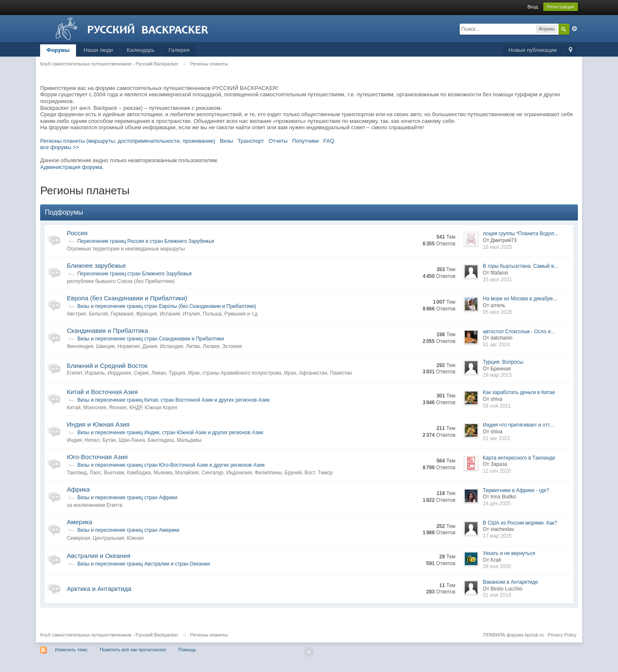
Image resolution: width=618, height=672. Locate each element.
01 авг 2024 (496, 345)
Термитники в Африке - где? (516, 490)
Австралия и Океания (99, 556)
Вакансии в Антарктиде (511, 582)
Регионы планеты (209, 635)
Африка (78, 489)
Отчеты (278, 141)
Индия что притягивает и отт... (518, 425)
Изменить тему (71, 650)
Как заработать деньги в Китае (519, 392)
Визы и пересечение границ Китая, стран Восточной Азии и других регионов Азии (173, 400)
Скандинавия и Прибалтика (107, 331)
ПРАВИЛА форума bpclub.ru (514, 635)
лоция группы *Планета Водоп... (521, 234)
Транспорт (251, 141)
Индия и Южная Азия (98, 424)
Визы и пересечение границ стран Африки (127, 498)
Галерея (179, 50)
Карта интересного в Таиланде (519, 458)
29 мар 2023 (497, 375)
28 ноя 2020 (497, 566)
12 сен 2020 (497, 471)
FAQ (329, 141)
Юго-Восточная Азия (97, 457)
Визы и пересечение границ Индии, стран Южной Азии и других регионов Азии (170, 433)
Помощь (187, 650)
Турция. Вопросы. (504, 362)
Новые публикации (533, 50)
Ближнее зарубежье (96, 265)
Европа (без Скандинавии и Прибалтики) (127, 298)
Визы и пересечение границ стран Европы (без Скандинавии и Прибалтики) (167, 306)
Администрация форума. (72, 167)
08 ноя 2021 (497, 406)
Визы (226, 141)
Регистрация (561, 7)
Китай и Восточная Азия (102, 392)
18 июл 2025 (497, 247)
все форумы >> (60, 147)
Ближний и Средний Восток (107, 366)
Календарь (141, 50)
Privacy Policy (562, 635)
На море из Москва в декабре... (520, 299)
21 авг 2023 (496, 438)
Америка (80, 522)
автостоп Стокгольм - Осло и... (519, 332)
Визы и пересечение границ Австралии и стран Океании (144, 564)
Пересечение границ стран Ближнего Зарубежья (134, 274)
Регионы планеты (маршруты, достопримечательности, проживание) (128, 141)
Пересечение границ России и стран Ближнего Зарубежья (146, 241)
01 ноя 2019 (497, 595)
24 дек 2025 (497, 503)
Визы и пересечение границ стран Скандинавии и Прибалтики (150, 339)
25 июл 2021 (497, 280)
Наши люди (98, 50)
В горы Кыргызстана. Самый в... (520, 266)
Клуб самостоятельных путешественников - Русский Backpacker (109, 635)
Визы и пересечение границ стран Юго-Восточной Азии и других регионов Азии (171, 465)
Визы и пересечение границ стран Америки (128, 530)
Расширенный (575, 29)
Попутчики (305, 141)
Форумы (58, 50)
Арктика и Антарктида (99, 589)
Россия (77, 233)
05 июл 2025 (497, 312)
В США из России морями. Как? (520, 523)
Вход (533, 7)
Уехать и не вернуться (509, 553)
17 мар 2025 (497, 536)
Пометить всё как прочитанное (133, 650)
